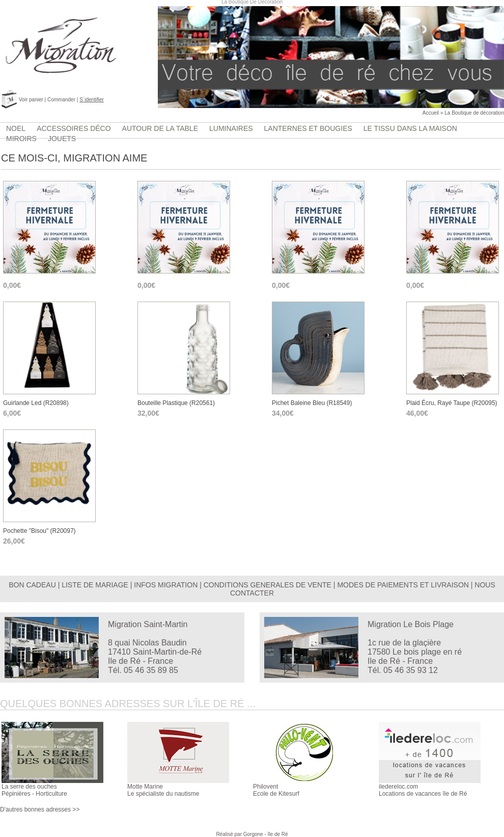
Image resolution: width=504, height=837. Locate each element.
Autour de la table (160, 128)
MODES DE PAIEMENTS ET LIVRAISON (403, 585)
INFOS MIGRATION (166, 585)
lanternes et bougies (308, 128)
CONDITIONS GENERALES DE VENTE (268, 585)
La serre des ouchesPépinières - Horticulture (34, 790)
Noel (16, 128)
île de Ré (278, 834)
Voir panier (31, 100)
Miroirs (21, 139)
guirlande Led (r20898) (36, 403)
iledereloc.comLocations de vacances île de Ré (423, 790)
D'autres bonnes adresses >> (40, 809)
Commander (61, 100)
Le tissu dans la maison (410, 128)
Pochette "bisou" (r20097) (39, 531)
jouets (62, 139)
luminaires (231, 128)
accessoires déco (74, 128)
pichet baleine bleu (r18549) (312, 403)
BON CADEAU (32, 585)
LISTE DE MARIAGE (95, 585)
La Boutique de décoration (474, 113)
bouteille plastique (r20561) (176, 403)
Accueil (431, 113)
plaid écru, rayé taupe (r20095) (452, 403)
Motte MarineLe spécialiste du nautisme (163, 790)
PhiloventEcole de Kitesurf (276, 790)
